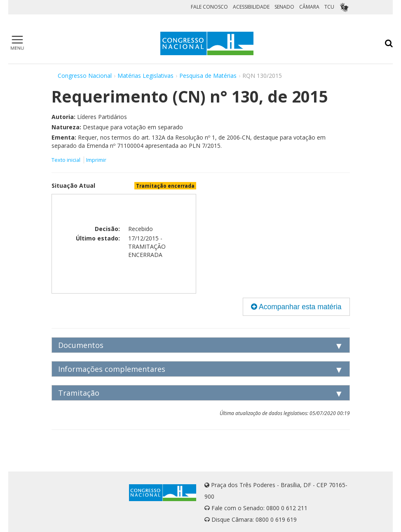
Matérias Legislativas (145, 76)
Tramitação (79, 393)
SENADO (284, 7)
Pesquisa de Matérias (208, 76)
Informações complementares (112, 369)
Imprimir (96, 160)
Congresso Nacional (85, 76)
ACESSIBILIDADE (251, 7)
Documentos (81, 345)
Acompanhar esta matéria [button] (296, 307)
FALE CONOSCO (209, 7)
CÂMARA (309, 7)
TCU (329, 7)
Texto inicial (67, 160)
